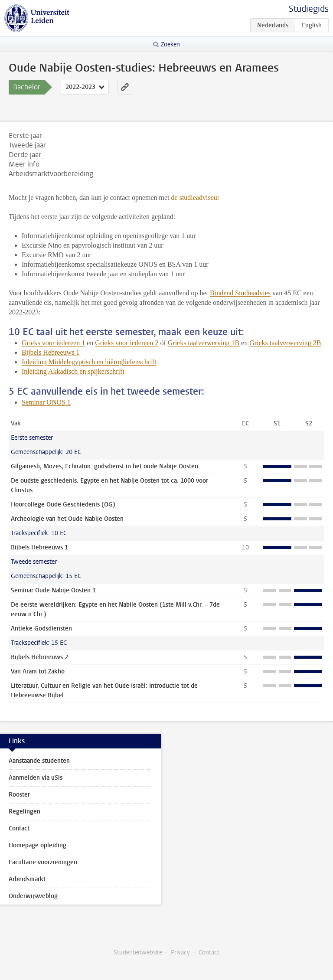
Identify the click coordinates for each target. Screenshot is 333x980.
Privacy (180, 952)
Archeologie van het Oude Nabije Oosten (67, 519)
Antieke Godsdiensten (41, 629)
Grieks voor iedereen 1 (53, 343)
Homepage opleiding (38, 845)
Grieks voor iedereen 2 (127, 343)
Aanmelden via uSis (36, 778)
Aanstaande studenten (39, 761)
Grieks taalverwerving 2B (285, 343)
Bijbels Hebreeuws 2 (39, 657)
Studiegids (309, 9)
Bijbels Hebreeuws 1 (51, 352)
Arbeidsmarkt (27, 879)
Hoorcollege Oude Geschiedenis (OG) (63, 505)
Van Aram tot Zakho (38, 671)
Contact (19, 828)
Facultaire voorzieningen (43, 862)
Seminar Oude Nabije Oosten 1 (53, 590)
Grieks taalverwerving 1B (204, 343)
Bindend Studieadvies (240, 293)
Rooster (19, 795)
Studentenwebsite (138, 952)
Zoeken (170, 44)
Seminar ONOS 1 (46, 402)
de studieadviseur (196, 198)
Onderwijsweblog (33, 896)
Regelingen (24, 812)
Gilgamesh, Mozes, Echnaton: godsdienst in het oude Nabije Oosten (104, 466)
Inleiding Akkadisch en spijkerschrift (73, 371)
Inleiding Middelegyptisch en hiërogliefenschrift (89, 362)
